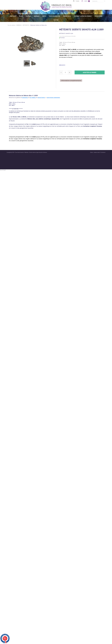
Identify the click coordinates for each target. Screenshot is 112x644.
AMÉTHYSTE (13, 16)
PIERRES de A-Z (67, 16)
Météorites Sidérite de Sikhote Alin (38, 25)
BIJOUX (21, 16)
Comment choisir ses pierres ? (83, 16)
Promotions (99, 16)
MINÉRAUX (37, 16)
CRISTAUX (28, 16)
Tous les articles (11, 25)
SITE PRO (56, 20)
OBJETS (44, 16)
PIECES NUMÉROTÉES (55, 16)
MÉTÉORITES (26, 25)
